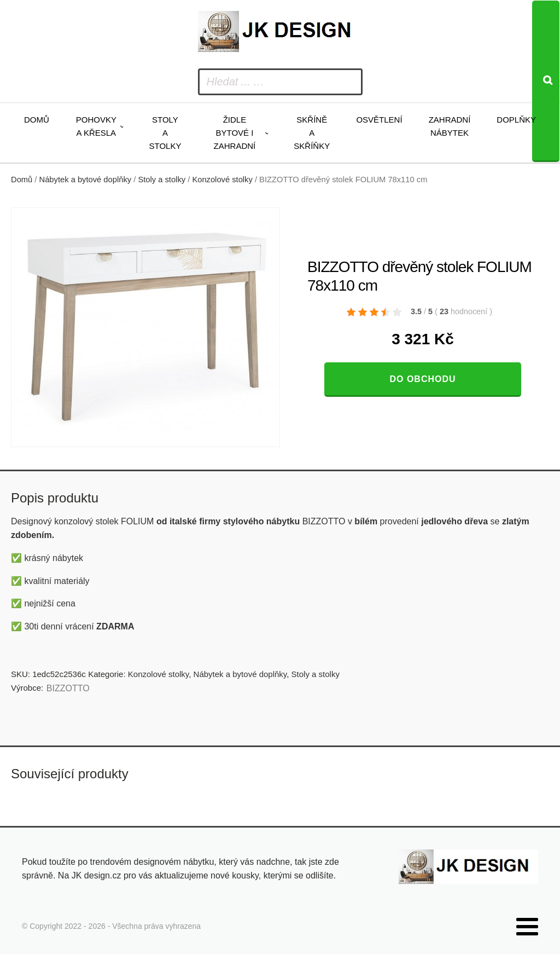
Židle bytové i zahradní (235, 133)
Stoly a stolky (165, 133)
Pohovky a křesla (96, 126)
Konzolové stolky (222, 180)
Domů (37, 120)
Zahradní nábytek (450, 126)
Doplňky (516, 120)
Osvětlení (379, 120)
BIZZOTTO (68, 688)
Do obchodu (422, 379)
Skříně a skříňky (312, 133)
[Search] (546, 81)
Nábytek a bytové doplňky (86, 180)
